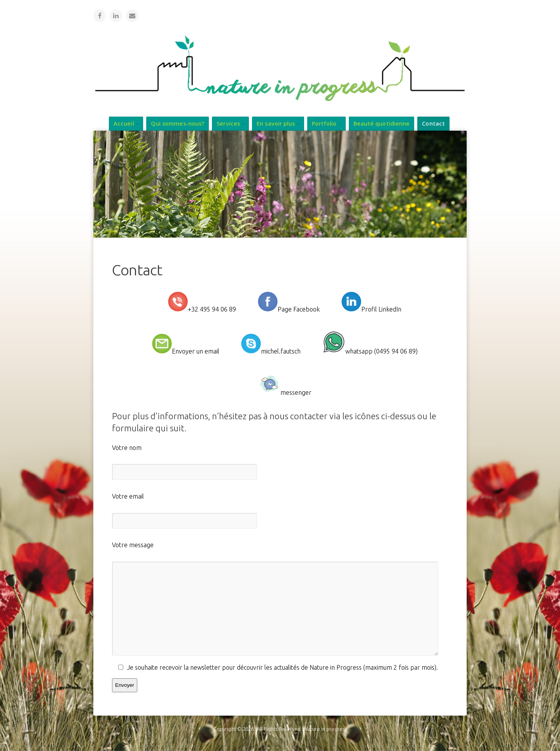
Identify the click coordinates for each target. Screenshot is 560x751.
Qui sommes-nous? (178, 123)
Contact (433, 123)
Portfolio (324, 123)
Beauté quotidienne (382, 123)
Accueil (124, 123)
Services (228, 123)
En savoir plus (276, 123)
